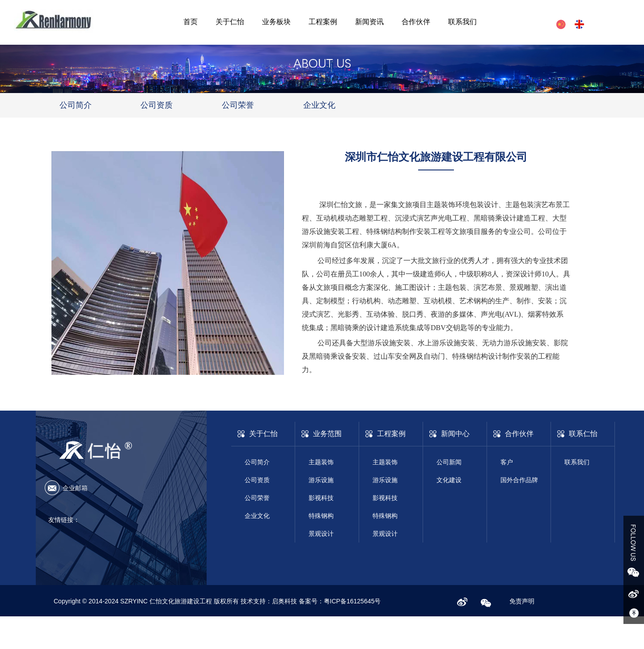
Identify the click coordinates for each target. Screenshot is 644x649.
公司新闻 (449, 462)
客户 (507, 462)
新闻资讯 (369, 22)
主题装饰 (321, 462)
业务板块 (276, 22)
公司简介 (76, 105)
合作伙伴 (416, 22)
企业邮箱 (75, 488)
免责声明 (522, 601)
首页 (191, 22)
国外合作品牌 (519, 480)
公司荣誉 (238, 105)
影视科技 (321, 498)
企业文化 (319, 105)
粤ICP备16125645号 (352, 601)
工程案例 (323, 22)
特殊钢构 (321, 516)
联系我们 (462, 22)
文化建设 (449, 480)
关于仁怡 (230, 22)
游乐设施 (321, 480)
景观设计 (321, 534)
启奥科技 (285, 601)
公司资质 (157, 105)
